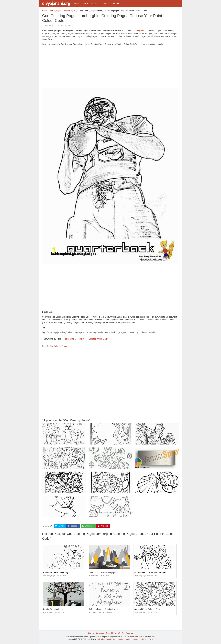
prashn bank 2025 (146, 639)
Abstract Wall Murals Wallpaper (102, 572)
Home (76, 4)
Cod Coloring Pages (58, 346)
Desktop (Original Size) (99, 339)
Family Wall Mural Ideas (54, 609)
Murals (116, 4)
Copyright (109, 633)
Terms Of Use (119, 633)
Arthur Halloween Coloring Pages (103, 609)
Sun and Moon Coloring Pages (148, 609)
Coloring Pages (89, 4)
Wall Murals (105, 4)
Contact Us (100, 633)
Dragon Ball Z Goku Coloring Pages (150, 572)
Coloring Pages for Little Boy (56, 572)
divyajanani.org (56, 3)
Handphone (69, 339)
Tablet (81, 339)
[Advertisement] (111, 67)
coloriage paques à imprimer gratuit (124, 639)
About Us (129, 633)
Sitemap (91, 633)
